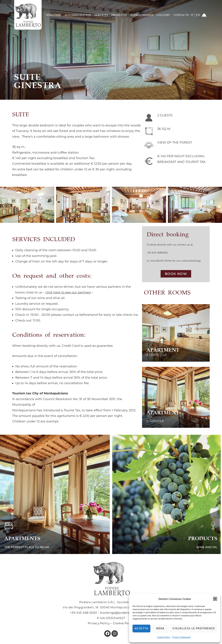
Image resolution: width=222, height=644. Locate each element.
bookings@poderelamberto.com (126, 613)
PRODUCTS (194, 537)
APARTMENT (159, 349)
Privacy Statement (181, 637)
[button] (215, 599)
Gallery (163, 15)
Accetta (141, 628)
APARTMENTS (33, 537)
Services (101, 15)
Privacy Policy (99, 623)
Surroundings (142, 15)
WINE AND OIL (202, 547)
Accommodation (78, 15)
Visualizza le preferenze (194, 628)
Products (119, 15)
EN (198, 15)
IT (192, 15)
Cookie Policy (164, 637)
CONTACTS (181, 15)
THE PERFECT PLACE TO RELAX (36, 547)
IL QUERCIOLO (161, 353)
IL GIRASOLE (159, 418)
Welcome (54, 15)
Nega (160, 628)
